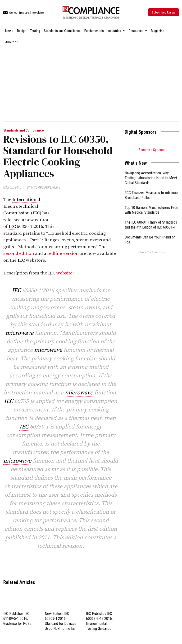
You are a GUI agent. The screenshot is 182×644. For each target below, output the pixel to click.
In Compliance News (45, 187)
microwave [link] (19, 333)
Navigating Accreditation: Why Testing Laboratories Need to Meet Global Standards (151, 178)
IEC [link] (36, 213)
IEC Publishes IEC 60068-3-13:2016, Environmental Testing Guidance (99, 621)
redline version (63, 254)
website (64, 273)
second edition (19, 254)
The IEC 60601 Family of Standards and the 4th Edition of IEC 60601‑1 (151, 225)
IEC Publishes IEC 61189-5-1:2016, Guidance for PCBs (17, 619)
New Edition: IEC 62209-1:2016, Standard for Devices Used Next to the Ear (61, 621)
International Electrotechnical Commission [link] (22, 206)
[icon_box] (24, 13)
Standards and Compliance (24, 130)
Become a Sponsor (152, 150)
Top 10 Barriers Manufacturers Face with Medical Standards (151, 210)
